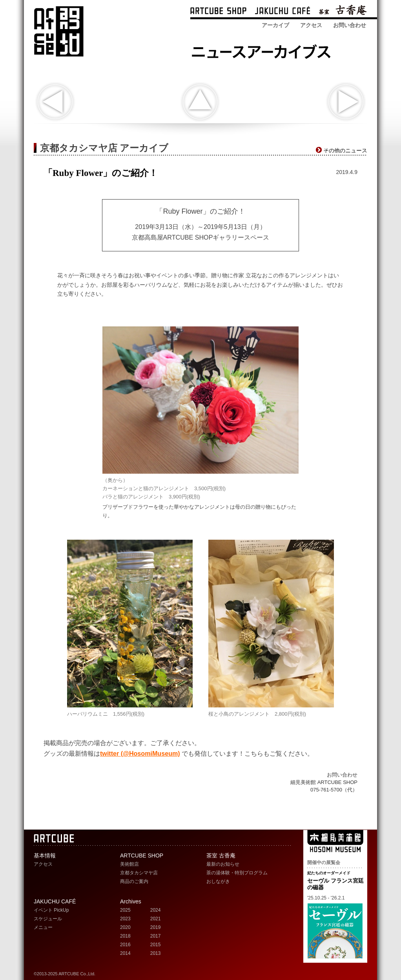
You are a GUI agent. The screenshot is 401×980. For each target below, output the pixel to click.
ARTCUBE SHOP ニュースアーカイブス (263, 50)
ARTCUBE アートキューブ (59, 31)
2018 (125, 936)
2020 (125, 927)
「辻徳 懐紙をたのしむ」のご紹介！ (55, 102)
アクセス (311, 25)
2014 (125, 953)
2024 (156, 910)
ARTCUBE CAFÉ (283, 12)
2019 (156, 927)
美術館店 (129, 864)
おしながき (218, 881)
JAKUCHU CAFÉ (55, 901)
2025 (125, 910)
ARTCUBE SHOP (218, 12)
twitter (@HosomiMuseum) (140, 753)
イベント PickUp (51, 910)
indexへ (200, 102)
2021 (156, 919)
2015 (156, 945)
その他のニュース (345, 150)
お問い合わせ (350, 25)
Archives (131, 901)
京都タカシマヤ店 (139, 873)
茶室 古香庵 (343, 12)
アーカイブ (275, 25)
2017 (156, 936)
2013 (156, 953)
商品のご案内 (134, 881)
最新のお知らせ (223, 864)
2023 (125, 919)
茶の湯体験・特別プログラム (237, 873)
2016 (125, 945)
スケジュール (48, 919)
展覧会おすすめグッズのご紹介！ (346, 102)
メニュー (43, 927)
